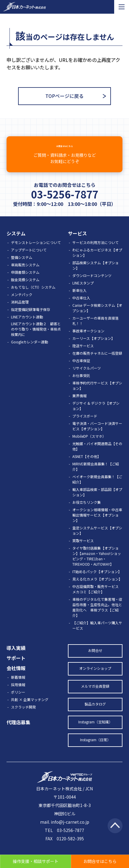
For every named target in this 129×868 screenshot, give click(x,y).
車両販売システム (25, 274)
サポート (16, 667)
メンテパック (22, 303)
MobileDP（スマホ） (89, 445)
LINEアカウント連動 (27, 326)
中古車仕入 (81, 307)
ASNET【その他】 (87, 465)
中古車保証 (81, 369)
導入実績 (16, 657)
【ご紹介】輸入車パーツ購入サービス (97, 634)
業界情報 (79, 405)
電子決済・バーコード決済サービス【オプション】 (97, 435)
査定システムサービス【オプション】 (97, 539)
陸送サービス (83, 355)
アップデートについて (29, 259)
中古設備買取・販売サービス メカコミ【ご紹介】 (97, 598)
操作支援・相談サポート (36, 861)
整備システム (22, 266)
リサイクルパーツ (87, 377)
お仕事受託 (81, 384)
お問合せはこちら (65, 158)
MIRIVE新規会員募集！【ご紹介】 (96, 475)
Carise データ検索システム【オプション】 (97, 317)
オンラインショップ (95, 677)
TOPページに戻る (64, 96)
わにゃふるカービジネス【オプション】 (97, 261)
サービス (77, 242)
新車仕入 (79, 299)
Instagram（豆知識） (95, 731)
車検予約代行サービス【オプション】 (97, 394)
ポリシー (18, 701)
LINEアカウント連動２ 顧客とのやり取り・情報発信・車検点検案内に (36, 338)
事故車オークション (88, 340)
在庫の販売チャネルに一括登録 (97, 362)
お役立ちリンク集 (87, 511)
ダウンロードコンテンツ (92, 284)
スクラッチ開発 (23, 716)
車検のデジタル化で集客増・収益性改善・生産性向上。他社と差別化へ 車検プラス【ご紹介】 (97, 616)
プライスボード (85, 425)
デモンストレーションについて (36, 251)
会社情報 (16, 677)
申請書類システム (25, 281)
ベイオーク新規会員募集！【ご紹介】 (97, 488)
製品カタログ (95, 713)
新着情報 (18, 686)
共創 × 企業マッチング (30, 708)
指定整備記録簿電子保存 (31, 318)
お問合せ (95, 659)
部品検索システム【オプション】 (95, 274)
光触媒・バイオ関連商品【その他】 (97, 455)
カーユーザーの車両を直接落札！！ (95, 330)
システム (16, 242)
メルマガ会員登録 (95, 695)
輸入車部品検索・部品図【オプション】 (97, 501)
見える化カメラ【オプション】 (97, 588)
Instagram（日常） (95, 749)
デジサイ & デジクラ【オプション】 (96, 415)
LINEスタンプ (83, 292)
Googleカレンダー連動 (30, 351)
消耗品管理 (20, 311)
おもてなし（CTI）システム (33, 296)
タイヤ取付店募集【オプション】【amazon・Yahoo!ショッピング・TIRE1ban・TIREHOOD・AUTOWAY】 (97, 565)
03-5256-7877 (65, 203)
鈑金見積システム (25, 288)
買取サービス (83, 549)
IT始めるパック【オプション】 (97, 580)
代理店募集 (18, 731)
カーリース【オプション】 (94, 347)
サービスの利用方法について (95, 251)
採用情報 (18, 693)
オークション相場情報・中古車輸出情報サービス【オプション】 (97, 524)
